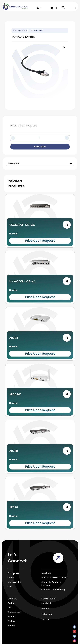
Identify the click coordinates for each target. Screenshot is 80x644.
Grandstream (15, 612)
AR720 (14, 507)
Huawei (13, 234)
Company (13, 573)
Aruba (11, 603)
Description (14, 163)
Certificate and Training (53, 590)
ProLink (24, 30)
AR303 (14, 338)
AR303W (15, 394)
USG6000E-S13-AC (22, 225)
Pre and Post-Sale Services (55, 578)
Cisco (10, 608)
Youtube (45, 619)
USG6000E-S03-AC (23, 281)
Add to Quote (40, 147)
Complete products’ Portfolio (51, 584)
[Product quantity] (40, 138)
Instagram (47, 614)
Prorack (12, 617)
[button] (76, 8)
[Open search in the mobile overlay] (63, 8)
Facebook (46, 603)
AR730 (14, 451)
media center (14, 582)
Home (16, 30)
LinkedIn (45, 609)
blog (10, 587)
